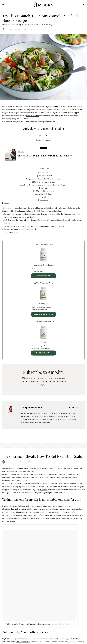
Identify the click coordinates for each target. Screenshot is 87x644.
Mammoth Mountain (18, 521)
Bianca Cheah (12, 474)
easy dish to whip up (52, 106)
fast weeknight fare (28, 109)
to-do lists (43, 501)
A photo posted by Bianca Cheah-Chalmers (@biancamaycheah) (29, 636)
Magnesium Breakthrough (44, 265)
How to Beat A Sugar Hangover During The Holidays (45, 157)
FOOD (21, 153)
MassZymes (44, 303)
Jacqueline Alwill (13, 29)
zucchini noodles (32, 116)
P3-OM (44, 342)
